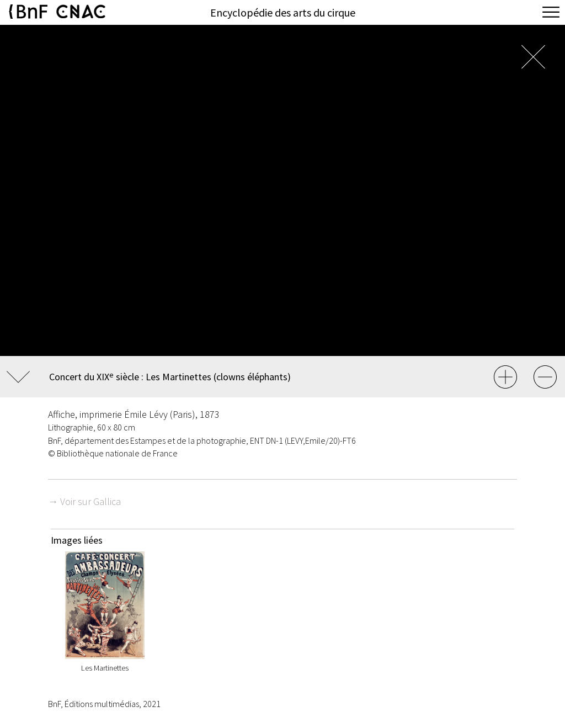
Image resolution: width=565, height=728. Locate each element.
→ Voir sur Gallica (84, 501)
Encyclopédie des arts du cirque (283, 12)
